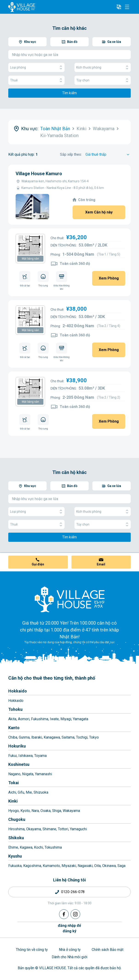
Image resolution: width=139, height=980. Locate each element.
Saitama (68, 737)
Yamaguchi (78, 829)
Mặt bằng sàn (30, 259)
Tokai (14, 783)
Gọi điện (38, 564)
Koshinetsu (19, 764)
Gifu (21, 792)
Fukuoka (15, 866)
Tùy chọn (103, 80)
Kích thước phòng (103, 68)
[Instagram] (75, 914)
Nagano (14, 774)
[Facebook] (64, 914)
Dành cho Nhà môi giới (69, 957)
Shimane (49, 829)
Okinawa (109, 866)
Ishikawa (26, 756)
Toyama (40, 756)
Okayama (34, 829)
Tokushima (53, 847)
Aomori (24, 719)
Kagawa (26, 847)
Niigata (28, 774)
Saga (121, 866)
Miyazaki (69, 866)
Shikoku (16, 838)
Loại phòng (36, 68)
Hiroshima (16, 829)
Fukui (13, 756)
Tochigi (82, 737)
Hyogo (14, 811)
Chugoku (17, 819)
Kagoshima (32, 866)
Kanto (14, 728)
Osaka (45, 811)
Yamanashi (43, 774)
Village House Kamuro (39, 174)
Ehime (13, 847)
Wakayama (71, 811)
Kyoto (25, 811)
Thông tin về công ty (32, 950)
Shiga (57, 811)
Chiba (13, 737)
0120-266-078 (73, 892)
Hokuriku (17, 746)
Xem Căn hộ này (99, 212)
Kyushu (15, 856)
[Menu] (127, 7)
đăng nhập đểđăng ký (69, 928)
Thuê (36, 80)
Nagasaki (85, 866)
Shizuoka (41, 792)
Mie (29, 792)
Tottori (63, 829)
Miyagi (66, 719)
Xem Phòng (109, 278)
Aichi (12, 792)
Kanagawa (52, 737)
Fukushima (40, 719)
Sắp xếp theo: (71, 154)
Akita (12, 719)
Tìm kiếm (69, 93)
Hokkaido (18, 691)
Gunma (24, 737)
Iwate (54, 719)
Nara (35, 811)
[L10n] (119, 7)
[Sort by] (108, 155)
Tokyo (94, 737)
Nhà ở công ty (70, 950)
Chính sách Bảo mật (108, 950)
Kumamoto (51, 866)
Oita (97, 866)
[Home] (70, 599)
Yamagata (81, 719)
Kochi (38, 847)
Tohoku (15, 709)
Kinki (13, 801)
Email (101, 564)
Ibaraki (37, 737)
